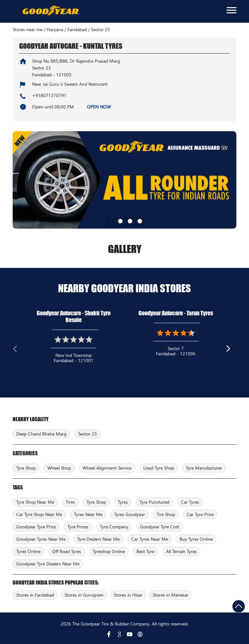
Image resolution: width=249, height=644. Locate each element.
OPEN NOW (99, 107)
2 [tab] (120, 221)
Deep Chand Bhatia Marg (41, 434)
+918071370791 (49, 95)
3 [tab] (129, 221)
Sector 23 (88, 434)
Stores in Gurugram (84, 595)
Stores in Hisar (128, 595)
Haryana (55, 30)
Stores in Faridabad (35, 595)
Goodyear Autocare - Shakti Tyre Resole (74, 316)
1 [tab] (110, 221)
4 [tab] (139, 221)
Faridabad (77, 30)
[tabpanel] (124, 180)
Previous (18, 350)
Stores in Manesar (171, 595)
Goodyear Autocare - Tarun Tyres (176, 313)
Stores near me (28, 30)
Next (231, 350)
